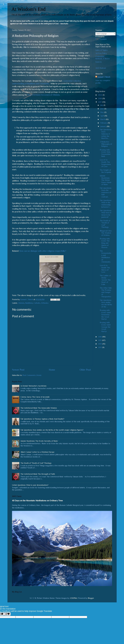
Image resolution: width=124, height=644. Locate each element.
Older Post (85, 370)
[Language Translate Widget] (105, 34)
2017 (100, 102)
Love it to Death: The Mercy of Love (105, 269)
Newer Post (18, 370)
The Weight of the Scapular (106, 171)
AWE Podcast (101, 68)
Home (52, 370)
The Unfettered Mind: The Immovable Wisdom (39, 408)
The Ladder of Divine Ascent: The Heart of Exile (105, 280)
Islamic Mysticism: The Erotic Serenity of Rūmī (39, 441)
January (104, 126)
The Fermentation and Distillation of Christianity (105, 256)
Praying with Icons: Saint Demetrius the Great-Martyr (105, 315)
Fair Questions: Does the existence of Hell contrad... (106, 192)
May (102, 112)
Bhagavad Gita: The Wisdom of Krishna (106, 233)
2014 (100, 344)
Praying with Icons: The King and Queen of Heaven (105, 243)
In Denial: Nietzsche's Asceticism (33, 386)
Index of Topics (101, 50)
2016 (100, 337)
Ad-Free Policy (101, 53)
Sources (99, 62)
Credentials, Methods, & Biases (103, 58)
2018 (100, 98)
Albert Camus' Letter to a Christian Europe (37, 452)
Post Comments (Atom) (32, 375)
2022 (100, 95)
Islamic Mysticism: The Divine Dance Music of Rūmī (106, 180)
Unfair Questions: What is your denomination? (30, 485)
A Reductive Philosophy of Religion (106, 144)
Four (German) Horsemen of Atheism (44, 95)
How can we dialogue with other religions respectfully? (43, 251)
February (104, 123)
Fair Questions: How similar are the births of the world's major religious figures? (52, 430)
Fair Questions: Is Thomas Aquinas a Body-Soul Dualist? (42, 419)
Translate (101, 39)
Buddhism (29, 303)
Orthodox (45, 303)
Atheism (21, 303)
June (102, 109)
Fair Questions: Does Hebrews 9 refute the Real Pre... (106, 134)
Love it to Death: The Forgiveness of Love (105, 163)
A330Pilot (74, 598)
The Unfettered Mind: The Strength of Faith (38, 474)
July (102, 105)
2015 (100, 340)
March (103, 119)
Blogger (91, 598)
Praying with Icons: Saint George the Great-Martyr (105, 327)
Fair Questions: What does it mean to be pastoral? (106, 214)
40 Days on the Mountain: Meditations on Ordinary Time (37, 501)
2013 (100, 347)
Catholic (37, 303)
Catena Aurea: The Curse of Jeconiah (35, 397)
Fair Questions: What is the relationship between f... (106, 204)
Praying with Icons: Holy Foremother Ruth (105, 153)
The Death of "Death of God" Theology (105, 224)
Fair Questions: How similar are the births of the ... (106, 303)
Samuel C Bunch (104, 77)
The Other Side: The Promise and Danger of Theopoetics (106, 292)
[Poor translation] (7, 614)
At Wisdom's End (29, 9)
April (102, 116)
